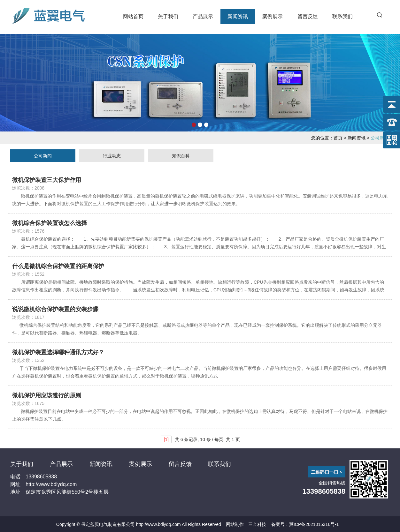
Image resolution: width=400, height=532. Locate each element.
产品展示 (203, 16)
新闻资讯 (238, 16)
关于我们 (168, 16)
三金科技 (257, 524)
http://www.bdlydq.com (158, 524)
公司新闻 (43, 156)
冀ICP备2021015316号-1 (314, 524)
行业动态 (112, 156)
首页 (338, 138)
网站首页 (133, 16)
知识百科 (181, 156)
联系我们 (342, 16)
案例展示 (273, 16)
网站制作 (235, 524)
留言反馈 (308, 16)
